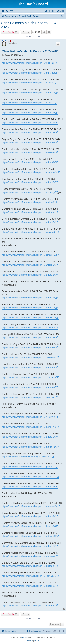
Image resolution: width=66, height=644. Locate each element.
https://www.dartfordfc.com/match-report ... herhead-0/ (29, 477)
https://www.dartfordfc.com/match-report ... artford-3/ (28, 132)
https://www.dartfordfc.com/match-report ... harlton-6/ (28, 606)
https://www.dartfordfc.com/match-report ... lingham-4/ (29, 576)
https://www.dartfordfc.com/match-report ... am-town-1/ (29, 506)
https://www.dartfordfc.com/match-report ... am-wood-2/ (30, 556)
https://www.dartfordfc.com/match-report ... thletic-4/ (28, 83)
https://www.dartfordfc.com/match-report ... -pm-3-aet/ (29, 73)
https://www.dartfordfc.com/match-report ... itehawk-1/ (29, 255)
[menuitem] (9, 11)
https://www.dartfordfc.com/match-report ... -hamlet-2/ (29, 318)
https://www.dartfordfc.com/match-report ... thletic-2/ (28, 63)
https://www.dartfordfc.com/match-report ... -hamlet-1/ (29, 447)
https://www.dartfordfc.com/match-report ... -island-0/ (28, 526)
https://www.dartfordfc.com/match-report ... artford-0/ (28, 182)
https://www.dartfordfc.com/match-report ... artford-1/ (28, 113)
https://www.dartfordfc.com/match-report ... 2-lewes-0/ (29, 357)
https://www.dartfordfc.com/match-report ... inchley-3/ (29, 417)
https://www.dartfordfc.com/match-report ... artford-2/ (28, 93)
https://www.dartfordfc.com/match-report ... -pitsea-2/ (28, 467)
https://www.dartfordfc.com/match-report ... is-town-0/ (29, 328)
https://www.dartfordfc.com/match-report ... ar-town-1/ (29, 536)
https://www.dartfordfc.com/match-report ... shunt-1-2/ (29, 377)
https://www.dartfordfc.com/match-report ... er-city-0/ (28, 202)
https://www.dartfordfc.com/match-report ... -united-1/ (28, 586)
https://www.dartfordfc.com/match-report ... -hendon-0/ (29, 427)
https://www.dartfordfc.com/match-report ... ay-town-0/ (29, 232)
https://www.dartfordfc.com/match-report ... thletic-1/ (28, 103)
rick (10, 41)
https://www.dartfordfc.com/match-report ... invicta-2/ (28, 122)
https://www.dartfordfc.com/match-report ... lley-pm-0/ (29, 397)
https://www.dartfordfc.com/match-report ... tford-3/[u (28, 192)
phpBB (24, 637)
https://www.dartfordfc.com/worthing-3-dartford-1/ (27, 457)
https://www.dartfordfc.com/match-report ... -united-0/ (28, 152)
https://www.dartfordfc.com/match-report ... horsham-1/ (29, 172)
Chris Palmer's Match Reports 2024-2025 (29, 25)
